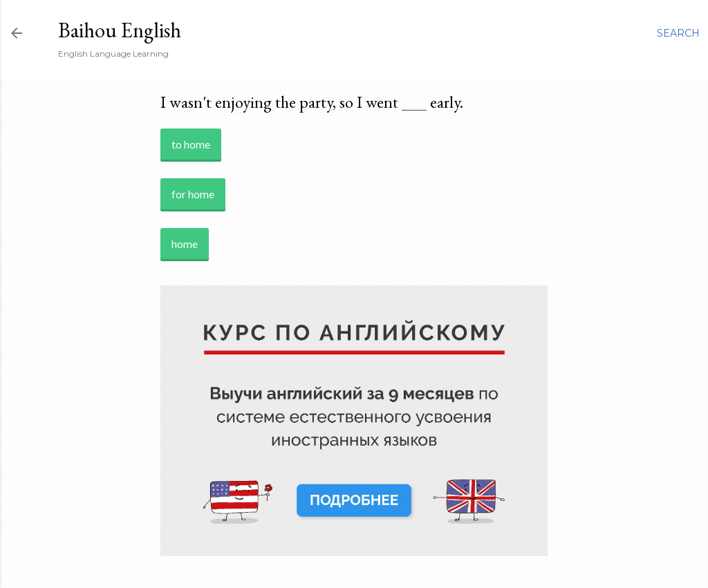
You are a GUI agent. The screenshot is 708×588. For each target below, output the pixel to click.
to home (191, 144)
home (185, 244)
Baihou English (120, 30)
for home (193, 194)
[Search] (678, 33)
